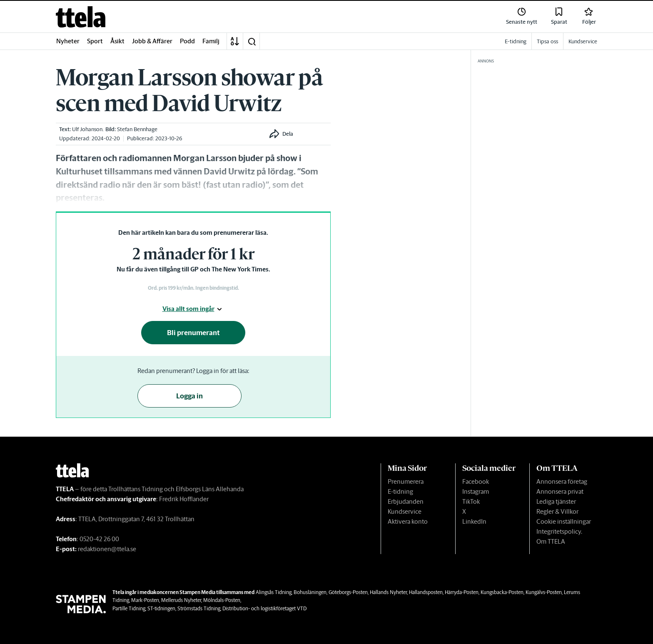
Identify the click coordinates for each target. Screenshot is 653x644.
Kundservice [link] (583, 41)
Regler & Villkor (557, 511)
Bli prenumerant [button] (193, 333)
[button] (252, 41)
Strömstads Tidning (199, 608)
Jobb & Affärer (152, 41)
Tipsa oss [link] (547, 41)
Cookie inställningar (564, 521)
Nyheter (68, 41)
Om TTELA (551, 541)
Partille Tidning (129, 608)
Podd (187, 41)
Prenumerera (406, 481)
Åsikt (117, 41)
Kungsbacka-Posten (502, 592)
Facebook (476, 481)
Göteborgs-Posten (348, 592)
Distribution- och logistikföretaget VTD (264, 608)
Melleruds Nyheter (181, 600)
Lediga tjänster (556, 501)
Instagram (476, 491)
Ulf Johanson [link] (87, 129)
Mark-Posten (145, 600)
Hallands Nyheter (388, 592)
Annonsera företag (562, 481)
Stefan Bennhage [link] (137, 129)
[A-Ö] (235, 41)
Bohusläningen (310, 592)
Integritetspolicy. (559, 531)
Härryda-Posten (462, 592)
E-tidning (400, 491)
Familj (211, 41)
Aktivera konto (408, 521)
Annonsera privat (560, 491)
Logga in (189, 396)
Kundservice (405, 511)
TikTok (471, 501)
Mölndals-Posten (222, 600)
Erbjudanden (406, 501)
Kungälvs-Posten (544, 592)
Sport (95, 41)
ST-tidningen (161, 608)
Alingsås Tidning (274, 592)
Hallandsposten (426, 592)
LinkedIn (474, 521)
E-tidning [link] (516, 41)
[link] (81, 17)
